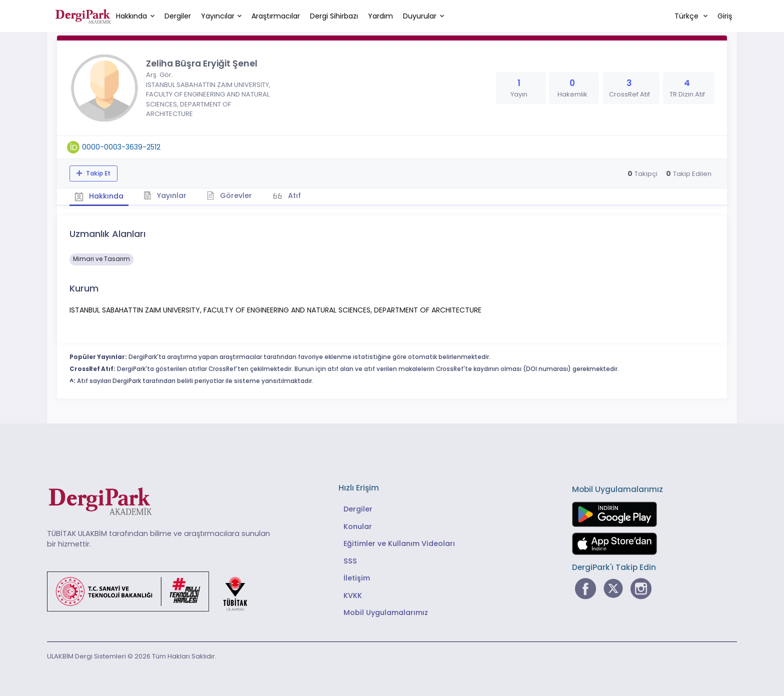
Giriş (725, 16)
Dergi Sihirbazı (334, 16)
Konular (358, 526)
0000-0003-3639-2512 (121, 147)
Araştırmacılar (276, 16)
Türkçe (687, 16)
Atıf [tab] (293, 195)
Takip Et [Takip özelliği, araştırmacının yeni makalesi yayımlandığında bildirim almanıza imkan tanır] (97, 173)
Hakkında (131, 16)
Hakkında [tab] (99, 196)
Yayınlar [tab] (165, 195)
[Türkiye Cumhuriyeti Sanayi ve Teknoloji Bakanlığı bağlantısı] (153, 590)
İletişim (357, 578)
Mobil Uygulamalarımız (386, 612)
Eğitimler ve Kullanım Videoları (399, 543)
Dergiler (178, 16)
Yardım (380, 16)
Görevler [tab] (229, 195)
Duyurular (420, 16)
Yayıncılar (218, 16)
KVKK (353, 595)
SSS (350, 561)
